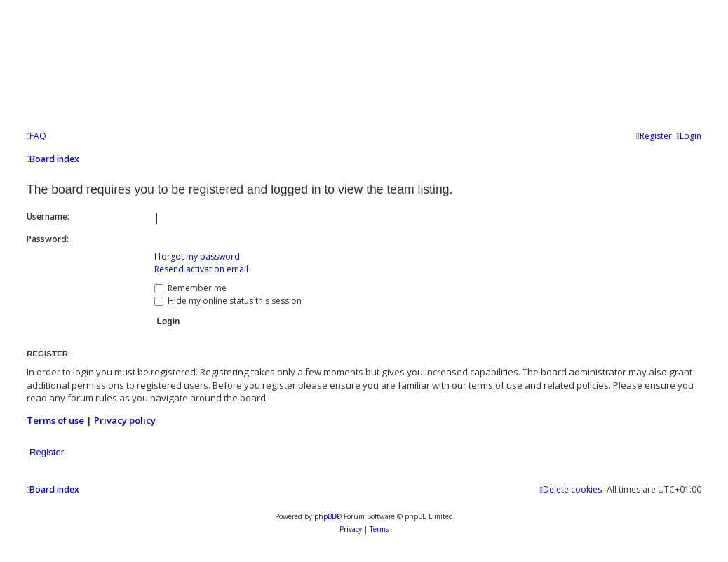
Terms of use (55, 420)
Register (47, 452)
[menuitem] (36, 136)
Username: (48, 216)
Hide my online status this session (228, 301)
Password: (48, 239)
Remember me (190, 288)
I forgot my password (197, 256)
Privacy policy (125, 420)
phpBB (325, 516)
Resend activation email (201, 269)
